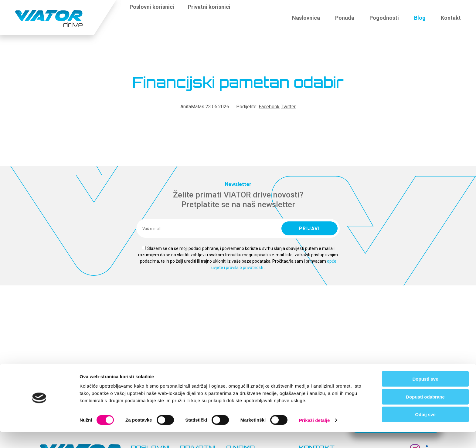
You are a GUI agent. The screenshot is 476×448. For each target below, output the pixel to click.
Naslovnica (306, 18)
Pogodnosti (384, 18)
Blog (420, 18)
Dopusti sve (425, 395)
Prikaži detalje (314, 436)
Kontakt (451, 18)
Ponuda (345, 18)
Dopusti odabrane (425, 413)
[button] (243, 10)
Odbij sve (425, 430)
